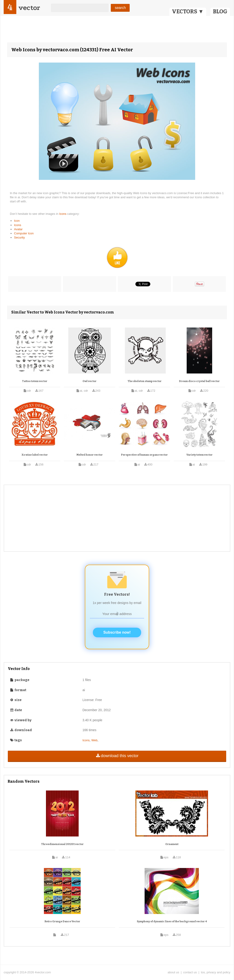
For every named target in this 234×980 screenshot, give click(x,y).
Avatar (18, 229)
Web (95, 740)
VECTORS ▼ (188, 11)
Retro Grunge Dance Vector (62, 921)
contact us (190, 972)
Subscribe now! (117, 632)
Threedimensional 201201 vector (62, 844)
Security (19, 237)
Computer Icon (24, 233)
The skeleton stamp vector (145, 381)
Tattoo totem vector (35, 381)
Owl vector (90, 381)
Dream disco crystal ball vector (199, 381)
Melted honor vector (90, 455)
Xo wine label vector (35, 455)
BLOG (220, 11)
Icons (63, 214)
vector (29, 8)
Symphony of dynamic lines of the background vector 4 (172, 921)
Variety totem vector (200, 455)
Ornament (172, 844)
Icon (17, 221)
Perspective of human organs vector (144, 455)
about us (173, 972)
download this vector (117, 756)
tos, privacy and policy (216, 972)
